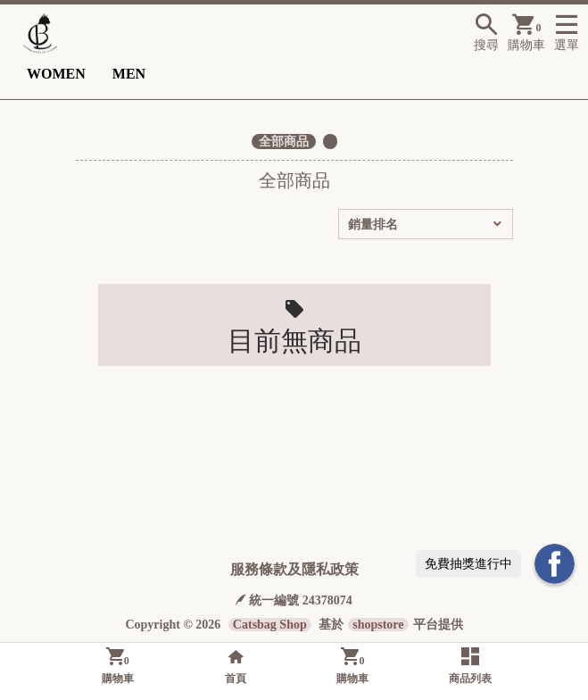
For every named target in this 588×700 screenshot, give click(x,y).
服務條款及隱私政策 (294, 569)
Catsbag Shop (270, 625)
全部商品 (284, 142)
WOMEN (56, 74)
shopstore (378, 625)
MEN (129, 74)
